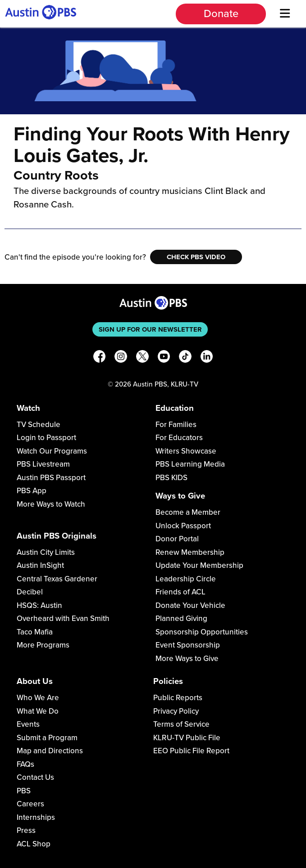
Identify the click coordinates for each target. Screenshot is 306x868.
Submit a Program (47, 738)
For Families (176, 425)
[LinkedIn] (207, 358)
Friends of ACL (180, 592)
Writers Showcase (186, 451)
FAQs (25, 764)
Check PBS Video (196, 257)
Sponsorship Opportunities (202, 632)
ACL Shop (34, 844)
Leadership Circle (186, 579)
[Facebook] (100, 358)
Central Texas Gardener (57, 579)
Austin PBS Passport (51, 478)
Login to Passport (46, 438)
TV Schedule (39, 425)
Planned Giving (181, 618)
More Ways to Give (187, 659)
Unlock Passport (183, 526)
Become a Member (188, 512)
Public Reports (178, 698)
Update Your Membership (199, 565)
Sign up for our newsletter (150, 329)
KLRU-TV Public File (187, 738)
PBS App (32, 491)
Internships (36, 817)
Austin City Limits (46, 552)
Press (26, 830)
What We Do (38, 711)
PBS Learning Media (190, 464)
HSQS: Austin (39, 605)
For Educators (179, 438)
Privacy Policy (176, 711)
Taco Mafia (35, 632)
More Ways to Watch (51, 504)
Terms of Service (181, 724)
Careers (30, 804)
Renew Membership (190, 552)
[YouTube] (164, 358)
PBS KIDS (171, 478)
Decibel (30, 592)
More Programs (43, 645)
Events (28, 724)
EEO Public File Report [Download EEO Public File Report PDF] (191, 751)
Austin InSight (40, 565)
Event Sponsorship (188, 645)
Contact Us (35, 777)
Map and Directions (50, 751)
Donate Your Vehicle (190, 605)
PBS (24, 791)
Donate (221, 14)
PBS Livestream (43, 464)
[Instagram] (121, 358)
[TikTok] (185, 358)
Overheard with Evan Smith (63, 618)
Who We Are (38, 698)
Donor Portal (177, 539)
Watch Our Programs (52, 451)
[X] (142, 358)
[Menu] (285, 14)
